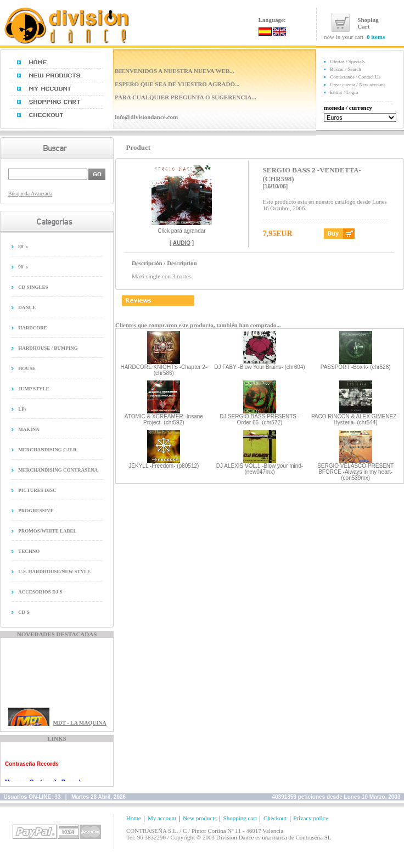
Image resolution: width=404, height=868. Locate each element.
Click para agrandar (182, 228)
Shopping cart (240, 818)
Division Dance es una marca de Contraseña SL (274, 837)
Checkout (275, 818)
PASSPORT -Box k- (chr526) (356, 367)
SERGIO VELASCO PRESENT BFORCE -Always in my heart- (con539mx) (355, 472)
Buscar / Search (345, 69)
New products (200, 818)
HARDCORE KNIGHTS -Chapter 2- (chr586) (164, 370)
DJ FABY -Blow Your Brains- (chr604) (259, 367)
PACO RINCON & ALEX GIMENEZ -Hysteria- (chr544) (356, 419)
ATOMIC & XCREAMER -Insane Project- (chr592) (164, 419)
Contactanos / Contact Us (355, 77)
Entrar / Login (344, 92)
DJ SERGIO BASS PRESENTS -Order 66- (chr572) (260, 419)
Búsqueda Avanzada (30, 194)
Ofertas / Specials (347, 61)
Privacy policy (311, 818)
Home (134, 818)
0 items (376, 37)
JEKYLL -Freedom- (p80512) (164, 466)
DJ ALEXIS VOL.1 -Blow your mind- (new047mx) (260, 469)
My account (162, 818)
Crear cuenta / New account (357, 85)
